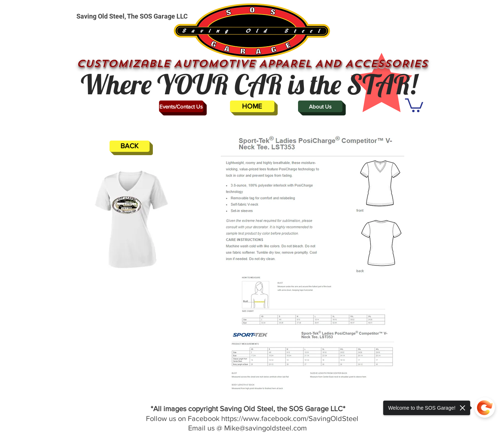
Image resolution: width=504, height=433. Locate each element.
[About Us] (320, 106)
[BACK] (130, 146)
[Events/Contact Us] (181, 106)
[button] (414, 105)
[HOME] (252, 106)
